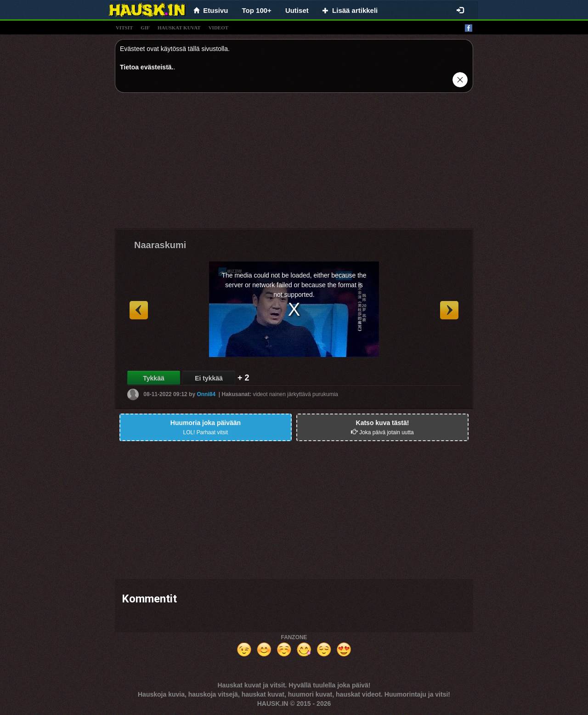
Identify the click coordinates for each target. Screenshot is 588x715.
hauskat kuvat (179, 28)
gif (145, 28)
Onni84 (206, 394)
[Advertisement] (294, 164)
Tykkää (153, 378)
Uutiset (297, 10)
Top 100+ (257, 10)
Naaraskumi (160, 245)
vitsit (124, 28)
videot (218, 28)
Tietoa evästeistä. (147, 67)
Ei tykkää (209, 378)
